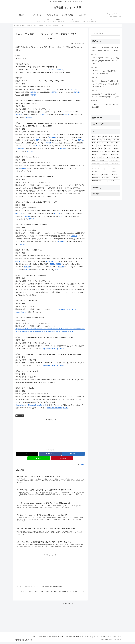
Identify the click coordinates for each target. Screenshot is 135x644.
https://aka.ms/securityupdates (53, 349)
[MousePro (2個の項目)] (116, 163)
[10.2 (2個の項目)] (94, 157)
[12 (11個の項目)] (118, 140)
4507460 (66, 115)
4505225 (27, 270)
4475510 (31, 219)
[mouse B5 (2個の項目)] (96, 175)
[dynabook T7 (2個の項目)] (114, 166)
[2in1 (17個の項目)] (108, 140)
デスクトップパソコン (83, 639)
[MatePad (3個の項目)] (95, 152)
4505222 (27, 267)
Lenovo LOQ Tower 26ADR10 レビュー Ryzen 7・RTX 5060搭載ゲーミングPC (105, 96)
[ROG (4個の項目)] (95, 149)
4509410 (23, 244)
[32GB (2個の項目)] (104, 166)
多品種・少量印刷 (46, 639)
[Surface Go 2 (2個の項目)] (115, 154)
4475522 (28, 216)
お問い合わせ (36, 639)
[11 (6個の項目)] (94, 146)
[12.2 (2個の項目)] (94, 160)
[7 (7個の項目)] (108, 143)
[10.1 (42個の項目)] (111, 137)
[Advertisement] (50, 433)
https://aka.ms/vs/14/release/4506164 (52, 329)
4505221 (61, 267)
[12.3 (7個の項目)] (103, 143)
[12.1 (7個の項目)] (112, 143)
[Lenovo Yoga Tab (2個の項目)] (113, 169)
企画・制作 (68, 639)
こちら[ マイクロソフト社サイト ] (52, 70)
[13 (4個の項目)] (101, 149)
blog (74, 639)
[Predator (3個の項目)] (109, 149)
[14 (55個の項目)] (100, 137)
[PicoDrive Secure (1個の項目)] (99, 181)
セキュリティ (20, 416)
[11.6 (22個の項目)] (117, 137)
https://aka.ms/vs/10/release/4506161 (61, 332)
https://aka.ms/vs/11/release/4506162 (35, 332)
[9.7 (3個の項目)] (114, 152)
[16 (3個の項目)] (118, 152)
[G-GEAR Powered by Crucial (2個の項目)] (101, 172)
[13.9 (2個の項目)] (109, 157)
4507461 (30, 151)
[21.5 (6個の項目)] (118, 143)
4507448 (52, 137)
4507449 (37, 146)
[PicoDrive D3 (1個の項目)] (96, 178)
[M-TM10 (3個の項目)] (108, 152)
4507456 (21, 149)
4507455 (76, 92)
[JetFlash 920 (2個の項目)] (98, 169)
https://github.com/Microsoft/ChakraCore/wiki (31, 405)
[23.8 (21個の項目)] (94, 140)
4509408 (74, 236)
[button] (119, 34)
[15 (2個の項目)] (104, 157)
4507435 (54, 92)
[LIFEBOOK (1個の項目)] (106, 178)
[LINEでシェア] (39, 458)
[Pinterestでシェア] (62, 458)
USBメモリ (104, 639)
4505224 (58, 270)
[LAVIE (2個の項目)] (116, 172)
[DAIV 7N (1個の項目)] (114, 181)
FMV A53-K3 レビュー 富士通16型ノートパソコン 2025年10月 (105, 72)
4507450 (33, 95)
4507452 (63, 149)
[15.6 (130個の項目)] (94, 137)
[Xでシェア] (27, 454)
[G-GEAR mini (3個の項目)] (105, 154)
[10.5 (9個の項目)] (94, 143)
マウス (119, 639)
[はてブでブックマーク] (73, 454)
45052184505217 (52, 261)
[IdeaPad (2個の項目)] (107, 163)
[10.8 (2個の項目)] (99, 157)
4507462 (80, 140)
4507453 (74, 89)
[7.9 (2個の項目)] (114, 157)
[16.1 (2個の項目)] (95, 166)
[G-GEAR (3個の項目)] (95, 154)
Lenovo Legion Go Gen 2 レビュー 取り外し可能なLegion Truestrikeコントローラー (105, 61)
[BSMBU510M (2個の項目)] (97, 163)
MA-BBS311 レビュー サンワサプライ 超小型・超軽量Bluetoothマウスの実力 (105, 49)
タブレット (112, 639)
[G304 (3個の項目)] (117, 149)
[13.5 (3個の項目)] (101, 152)
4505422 (19, 261)
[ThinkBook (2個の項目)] (106, 175)
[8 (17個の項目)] (104, 140)
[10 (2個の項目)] (118, 157)
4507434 (23, 168)
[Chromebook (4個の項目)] (108, 146)
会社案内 (28, 639)
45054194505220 (55, 264)
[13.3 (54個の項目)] (105, 137)
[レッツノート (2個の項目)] (103, 160)
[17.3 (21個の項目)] (99, 140)
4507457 (38, 140)
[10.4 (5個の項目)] (100, 146)
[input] (106, 34)
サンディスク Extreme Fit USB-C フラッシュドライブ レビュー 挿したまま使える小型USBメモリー (106, 84)
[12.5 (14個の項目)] (113, 140)
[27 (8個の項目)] (99, 143)
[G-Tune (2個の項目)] (116, 175)
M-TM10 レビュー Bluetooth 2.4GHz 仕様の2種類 (105, 106)
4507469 (33, 92)
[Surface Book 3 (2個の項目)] (115, 160)
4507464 (48, 143)
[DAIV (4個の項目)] (117, 146)
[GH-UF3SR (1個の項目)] (116, 178)
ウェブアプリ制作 (58, 639)
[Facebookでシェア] (50, 454)
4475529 (19, 213)
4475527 (62, 216)
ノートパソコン (95, 639)
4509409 (60, 242)
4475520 (57, 213)
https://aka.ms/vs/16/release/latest (27, 329)
